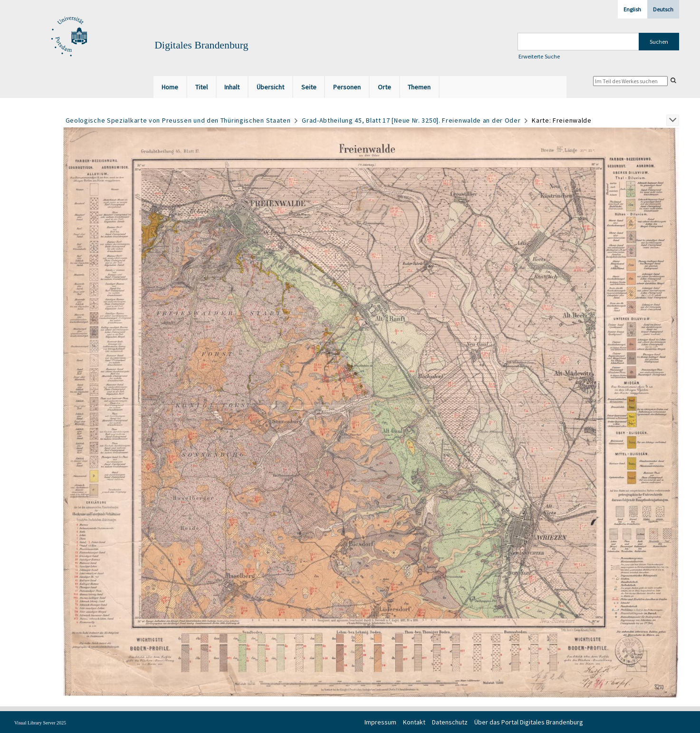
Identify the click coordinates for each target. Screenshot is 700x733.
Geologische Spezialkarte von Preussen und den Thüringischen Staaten (178, 120)
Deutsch (663, 9)
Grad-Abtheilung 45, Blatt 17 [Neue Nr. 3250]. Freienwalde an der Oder (411, 120)
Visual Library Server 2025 (40, 723)
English (632, 9)
